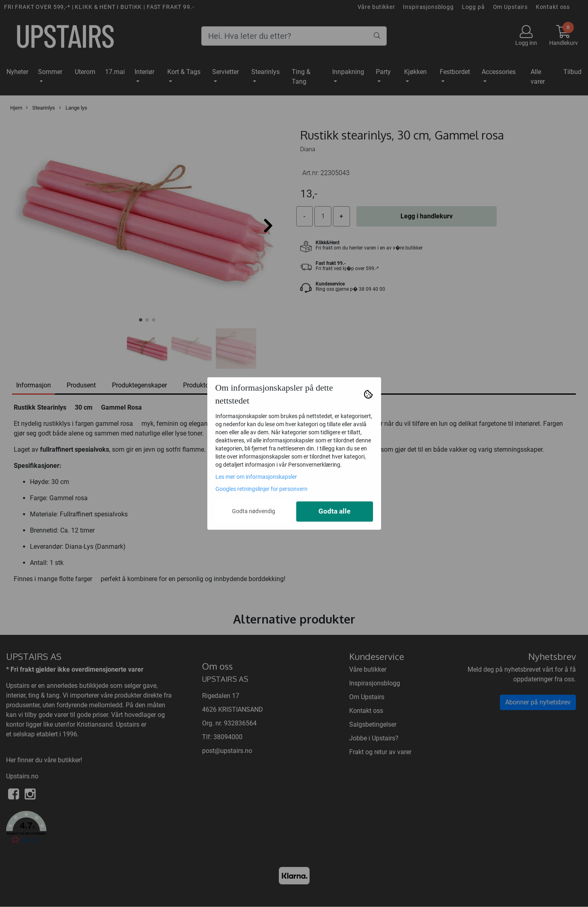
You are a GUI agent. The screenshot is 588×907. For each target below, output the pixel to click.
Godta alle (334, 511)
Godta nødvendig (254, 511)
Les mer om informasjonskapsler (256, 477)
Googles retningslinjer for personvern (261, 489)
